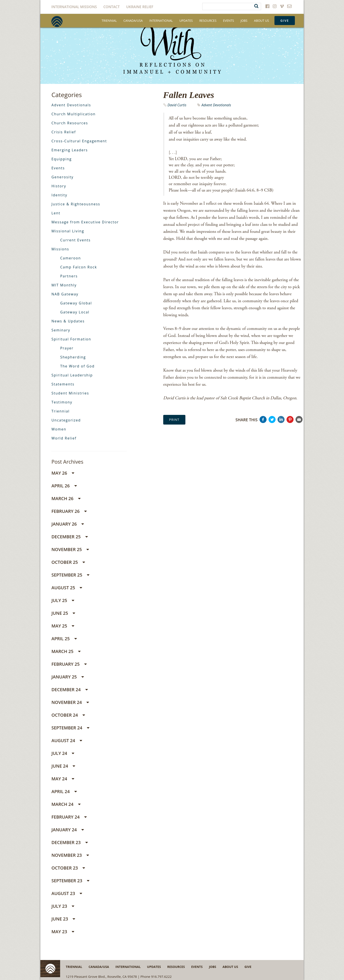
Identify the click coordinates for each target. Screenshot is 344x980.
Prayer (67, 348)
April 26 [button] (64, 486)
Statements (63, 384)
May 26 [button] (63, 473)
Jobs (244, 21)
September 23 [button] (70, 881)
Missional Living (68, 231)
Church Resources (70, 123)
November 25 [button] (70, 549)
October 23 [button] (68, 868)
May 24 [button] (63, 779)
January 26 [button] (68, 524)
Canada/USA (133, 21)
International (161, 21)
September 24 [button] (70, 728)
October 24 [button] (68, 715)
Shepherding (73, 357)
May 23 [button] (63, 932)
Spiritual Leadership (72, 375)
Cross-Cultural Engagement (79, 141)
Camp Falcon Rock (79, 267)
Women (59, 429)
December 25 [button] (69, 537)
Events (229, 21)
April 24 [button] (64, 791)
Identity (59, 195)
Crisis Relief (64, 132)
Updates (186, 21)
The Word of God (77, 366)
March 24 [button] (66, 804)
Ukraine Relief (140, 7)
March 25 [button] (66, 651)
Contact (111, 7)
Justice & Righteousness (76, 204)
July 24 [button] (63, 753)
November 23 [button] (70, 855)
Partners (69, 276)
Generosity (62, 177)
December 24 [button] (69, 690)
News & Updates (68, 321)
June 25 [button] (63, 613)
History (59, 186)
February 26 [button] (69, 511)
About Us (262, 21)
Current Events (75, 240)
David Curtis (177, 105)
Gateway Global (76, 303)
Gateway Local (75, 312)
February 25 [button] (69, 664)
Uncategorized (66, 420)
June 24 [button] (63, 766)
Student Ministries (70, 393)
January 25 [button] (68, 677)
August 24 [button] (67, 740)
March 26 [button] (66, 498)
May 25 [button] (63, 626)
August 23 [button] (67, 893)
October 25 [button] (68, 562)
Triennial (109, 21)
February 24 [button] (69, 817)
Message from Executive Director (85, 222)
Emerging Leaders (70, 150)
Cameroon (70, 258)
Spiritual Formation (71, 339)
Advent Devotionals (216, 105)
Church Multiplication (73, 114)
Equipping (62, 159)
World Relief (64, 438)
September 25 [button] (70, 575)
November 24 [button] (70, 702)
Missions (60, 249)
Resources (208, 21)
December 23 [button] (69, 842)
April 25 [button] (64, 639)
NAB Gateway (65, 294)
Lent (56, 213)
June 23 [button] (63, 919)
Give (285, 21)
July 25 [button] (63, 600)
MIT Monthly (64, 285)
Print (174, 419)
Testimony (62, 402)
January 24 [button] (68, 830)
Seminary (61, 330)
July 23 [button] (63, 906)
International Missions (74, 7)
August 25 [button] (67, 588)
